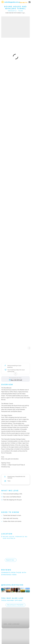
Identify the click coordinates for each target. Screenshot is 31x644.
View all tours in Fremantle (15, 605)
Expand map (10, 560)
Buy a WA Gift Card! (16, 380)
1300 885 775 (23, 3)
